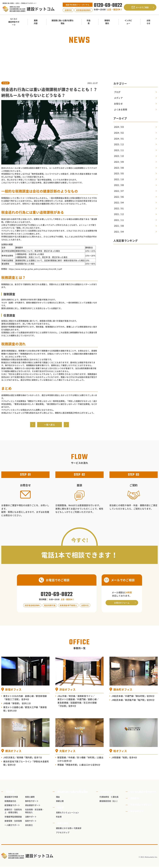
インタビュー (107, 793)
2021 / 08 (119, 226)
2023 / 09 (119, 162)
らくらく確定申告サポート (145, 793)
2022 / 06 (119, 197)
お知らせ (43, 57)
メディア (118, 98)
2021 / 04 (119, 232)
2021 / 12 (119, 214)
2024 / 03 (119, 127)
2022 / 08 (119, 185)
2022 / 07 (119, 191)
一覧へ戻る (50, 425)
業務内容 (9, 793)
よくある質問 (121, 109)
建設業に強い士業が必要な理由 (73, 793)
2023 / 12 (119, 144)
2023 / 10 (119, 156)
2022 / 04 (119, 202)
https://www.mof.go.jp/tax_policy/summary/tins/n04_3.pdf (38, 269)
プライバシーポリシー (143, 806)
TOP (34, 57)
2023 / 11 (119, 150)
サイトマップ (138, 813)
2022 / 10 (119, 179)
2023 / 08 (119, 168)
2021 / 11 (119, 220)
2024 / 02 (119, 133)
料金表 (61, 809)
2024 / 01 (119, 139)
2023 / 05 (119, 173)
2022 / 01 (119, 208)
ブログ (5, 83)
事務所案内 (63, 824)
